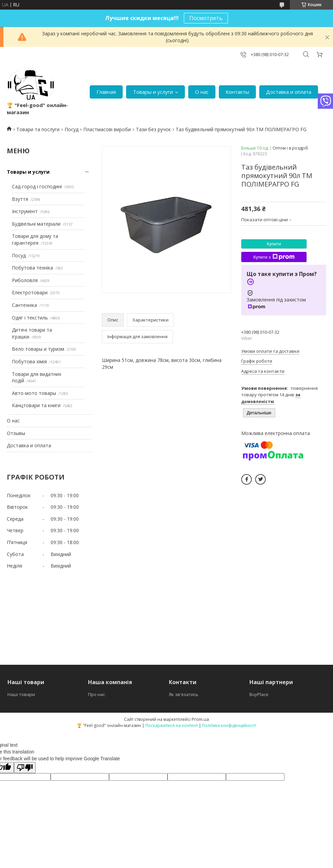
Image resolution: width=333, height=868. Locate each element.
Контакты (237, 92)
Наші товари (21, 694)
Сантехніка (24, 305)
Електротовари (30, 292)
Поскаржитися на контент (172, 725)
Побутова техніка (32, 268)
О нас (202, 92)
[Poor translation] (25, 768)
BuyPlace (259, 694)
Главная (106, 92)
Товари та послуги (38, 129)
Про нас (97, 694)
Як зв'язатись (184, 694)
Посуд (72, 129)
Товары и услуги (153, 92)
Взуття (20, 199)
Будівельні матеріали (36, 224)
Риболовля (25, 280)
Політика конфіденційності (229, 725)
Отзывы (16, 433)
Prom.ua (200, 719)
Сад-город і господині (37, 186)
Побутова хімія (29, 361)
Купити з (274, 257)
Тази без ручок (153, 129)
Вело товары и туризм (38, 349)
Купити (274, 244)
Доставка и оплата (289, 92)
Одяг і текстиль (30, 318)
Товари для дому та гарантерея (35, 239)
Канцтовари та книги (36, 405)
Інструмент (25, 211)
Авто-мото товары (34, 393)
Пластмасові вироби (107, 129)
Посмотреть (206, 18)
